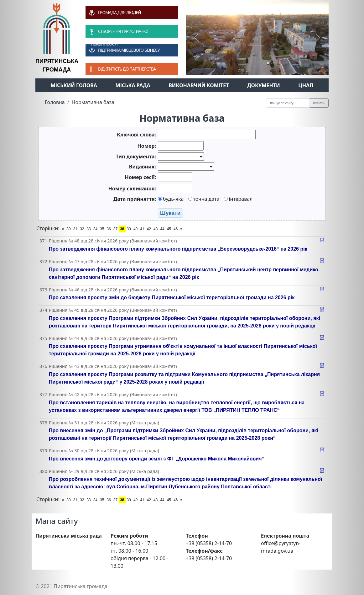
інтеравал (238, 199)
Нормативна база (93, 102)
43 (156, 229)
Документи (264, 85)
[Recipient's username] (288, 103)
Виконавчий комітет (199, 85)
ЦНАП (306, 85)
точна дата (204, 199)
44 (162, 229)
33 (88, 229)
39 (129, 229)
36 (109, 229)
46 (176, 229)
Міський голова (74, 85)
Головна (55, 102)
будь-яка (171, 199)
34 (95, 229)
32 (82, 229)
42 (149, 229)
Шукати (319, 103)
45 (169, 229)
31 (75, 229)
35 (102, 229)
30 (68, 229)
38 (122, 229)
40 (135, 229)
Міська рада (133, 85)
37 (115, 229)
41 (142, 229)
